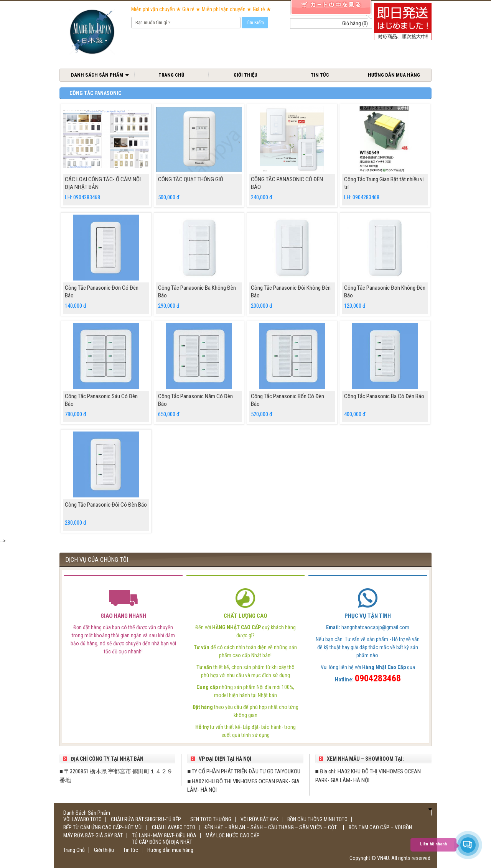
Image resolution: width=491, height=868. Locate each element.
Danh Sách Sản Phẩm (97, 75)
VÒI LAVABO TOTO (82, 819)
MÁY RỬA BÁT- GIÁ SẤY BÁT (93, 835)
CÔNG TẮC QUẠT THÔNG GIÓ (191, 179)
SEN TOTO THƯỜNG (211, 819)
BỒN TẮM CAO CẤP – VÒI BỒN (380, 827)
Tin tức (320, 75)
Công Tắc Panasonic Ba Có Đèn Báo (384, 396)
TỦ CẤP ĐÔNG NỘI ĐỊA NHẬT (162, 842)
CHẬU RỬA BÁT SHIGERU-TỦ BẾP (146, 819)
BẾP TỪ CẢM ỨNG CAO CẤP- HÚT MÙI (103, 827)
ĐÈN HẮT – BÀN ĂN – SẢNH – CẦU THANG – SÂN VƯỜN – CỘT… (272, 827)
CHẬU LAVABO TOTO (174, 827)
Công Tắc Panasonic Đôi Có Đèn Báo (106, 505)
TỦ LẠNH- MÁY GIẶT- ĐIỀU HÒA (164, 835)
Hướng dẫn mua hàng (394, 75)
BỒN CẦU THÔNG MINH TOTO (317, 819)
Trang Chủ (171, 75)
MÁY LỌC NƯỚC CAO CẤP (233, 835)
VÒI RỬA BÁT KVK (259, 819)
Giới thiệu (245, 75)
